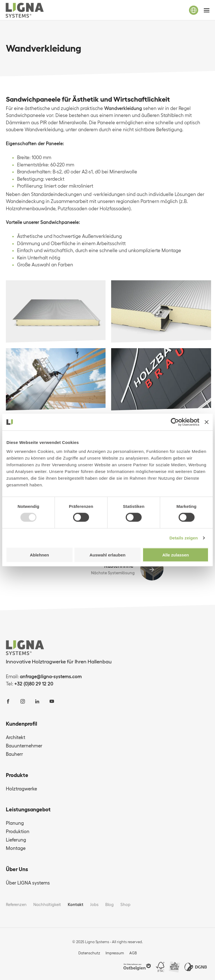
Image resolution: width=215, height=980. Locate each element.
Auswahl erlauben (107, 555)
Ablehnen (39, 555)
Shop (125, 904)
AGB (133, 953)
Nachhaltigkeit (47, 904)
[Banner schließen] (207, 422)
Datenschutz (89, 953)
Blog (109, 904)
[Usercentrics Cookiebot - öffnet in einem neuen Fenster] (175, 422)
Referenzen (16, 904)
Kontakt (76, 904)
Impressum (115, 953)
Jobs (94, 904)
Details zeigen (184, 538)
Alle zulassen (176, 555)
